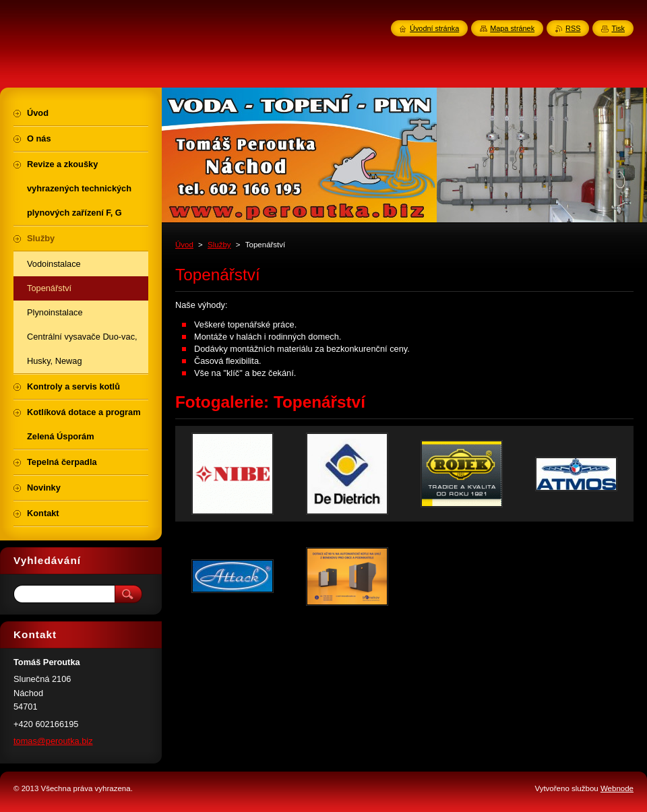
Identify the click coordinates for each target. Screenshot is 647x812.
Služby (219, 245)
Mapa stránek (512, 28)
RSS (573, 28)
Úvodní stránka (434, 28)
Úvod (184, 245)
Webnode (617, 788)
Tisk (618, 28)
